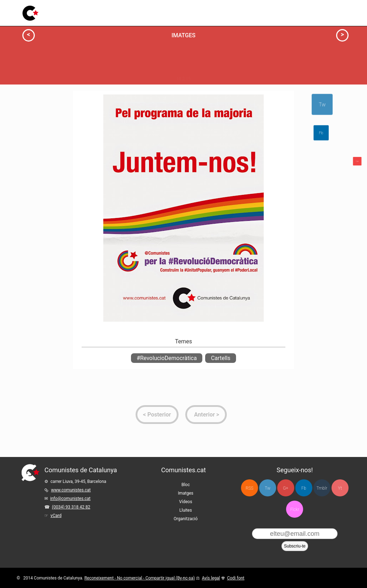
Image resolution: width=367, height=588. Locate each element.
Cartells (221, 358)
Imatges (122, 12)
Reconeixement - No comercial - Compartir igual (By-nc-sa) (140, 578)
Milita (97, 161)
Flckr (295, 510)
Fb (304, 488)
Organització (185, 519)
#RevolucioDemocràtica (167, 358)
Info (46, 105)
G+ (286, 488)
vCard (56, 516)
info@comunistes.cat (70, 499)
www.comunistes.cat (71, 490)
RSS (250, 488)
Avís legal (211, 578)
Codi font (236, 578)
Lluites (171, 9)
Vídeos (148, 11)
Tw (321, 105)
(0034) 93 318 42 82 (71, 507)
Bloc (100, 13)
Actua (45, 92)
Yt (340, 488)
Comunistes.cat (183, 470)
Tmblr (322, 488)
